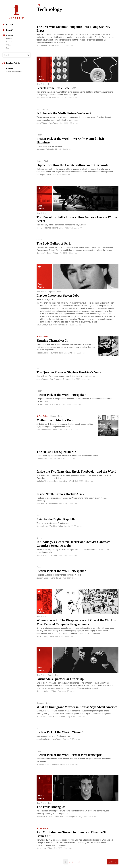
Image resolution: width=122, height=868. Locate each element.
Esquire (55, 98)
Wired (51, 46)
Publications (10, 42)
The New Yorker (56, 526)
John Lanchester (43, 739)
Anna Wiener (42, 123)
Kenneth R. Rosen (44, 253)
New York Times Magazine (61, 353)
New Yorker (54, 123)
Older (111, 862)
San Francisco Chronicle (60, 379)
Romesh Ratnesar (44, 717)
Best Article (41, 84)
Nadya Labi (41, 848)
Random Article (11, 63)
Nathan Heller (42, 526)
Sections (9, 39)
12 (79, 862)
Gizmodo (52, 459)
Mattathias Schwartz (45, 817)
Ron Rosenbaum (44, 98)
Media (45, 110)
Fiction (39, 135)
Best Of (7, 30)
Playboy (61, 325)
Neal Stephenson (44, 430)
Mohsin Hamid (43, 764)
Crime (39, 240)
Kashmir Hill (42, 459)
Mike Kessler (42, 46)
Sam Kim (40, 504)
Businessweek (52, 504)
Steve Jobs (52, 325)
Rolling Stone (58, 228)
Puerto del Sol (56, 404)
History (39, 161)
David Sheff (41, 325)
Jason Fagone (42, 379)
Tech (39, 23)
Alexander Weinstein (45, 149)
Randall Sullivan (43, 691)
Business (40, 703)
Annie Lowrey (42, 636)
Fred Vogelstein (61, 481)
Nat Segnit (41, 175)
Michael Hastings (44, 228)
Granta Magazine (57, 764)
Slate (52, 636)
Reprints (51, 292)
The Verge (53, 555)
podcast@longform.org (14, 71)
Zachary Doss (42, 404)
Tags (8, 48)
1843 (49, 175)
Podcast (8, 25)
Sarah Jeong (42, 555)
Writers (9, 45)
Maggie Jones (42, 353)
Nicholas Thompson (45, 481)
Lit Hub (58, 149)
